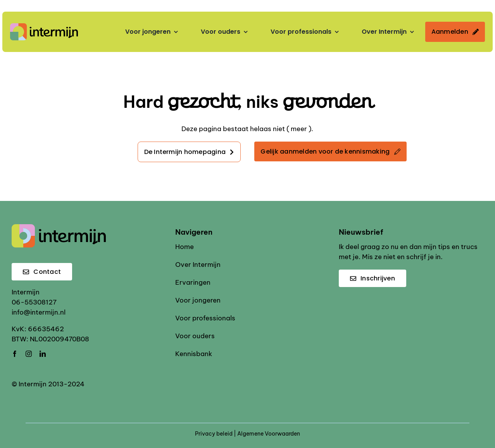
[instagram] (29, 354)
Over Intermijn (198, 265)
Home (185, 247)
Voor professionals (205, 318)
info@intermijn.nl (39, 312)
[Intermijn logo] (44, 26)
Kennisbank (194, 354)
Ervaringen (193, 282)
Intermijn (26, 292)
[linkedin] (43, 354)
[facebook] (15, 354)
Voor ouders (195, 336)
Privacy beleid (214, 434)
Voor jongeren (198, 300)
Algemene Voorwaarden (269, 434)
